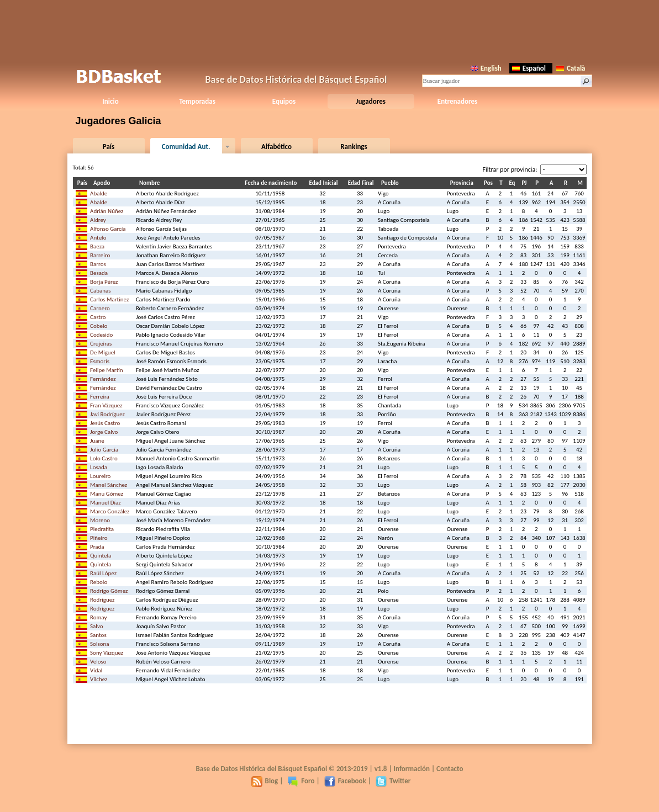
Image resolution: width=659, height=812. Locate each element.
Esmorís (100, 361)
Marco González (110, 511)
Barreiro (100, 255)
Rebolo (99, 582)
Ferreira (100, 397)
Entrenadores (457, 101)
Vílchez (99, 679)
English (486, 68)
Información (412, 769)
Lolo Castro (104, 458)
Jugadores (371, 101)
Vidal (96, 670)
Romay (98, 617)
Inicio (110, 101)
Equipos (284, 101)
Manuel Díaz (106, 503)
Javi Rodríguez (107, 414)
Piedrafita (102, 529)
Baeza (97, 246)
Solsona (100, 644)
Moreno (100, 520)
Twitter (393, 781)
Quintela (101, 556)
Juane (97, 441)
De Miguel (103, 352)
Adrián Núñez (107, 211)
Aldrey (98, 220)
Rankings (354, 147)
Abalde (99, 193)
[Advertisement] (330, 30)
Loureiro (100, 476)
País (109, 147)
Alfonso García (108, 229)
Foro (301, 781)
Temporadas (197, 101)
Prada (97, 547)
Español (529, 68)
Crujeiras (101, 344)
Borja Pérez (104, 282)
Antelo (98, 238)
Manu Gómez (107, 494)
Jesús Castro (105, 423)
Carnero (100, 308)
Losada (99, 467)
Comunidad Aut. (186, 147)
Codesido (101, 335)
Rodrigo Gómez (109, 591)
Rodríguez (102, 600)
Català (571, 68)
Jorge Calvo (104, 432)
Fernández (103, 379)
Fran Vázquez (106, 405)
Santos (98, 635)
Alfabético (276, 147)
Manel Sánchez (109, 485)
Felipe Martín (107, 370)
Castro (98, 317)
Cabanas (101, 291)
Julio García (104, 450)
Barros (98, 264)
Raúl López (103, 573)
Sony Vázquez (107, 653)
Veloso (98, 662)
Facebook (345, 781)
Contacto (450, 769)
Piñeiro (99, 538)
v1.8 (381, 769)
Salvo (97, 626)
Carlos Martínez (109, 299)
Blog (265, 781)
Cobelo (99, 326)
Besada (99, 273)
